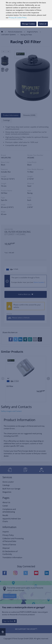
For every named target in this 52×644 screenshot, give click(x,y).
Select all (43, 24)
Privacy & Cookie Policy (18, 18)
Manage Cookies (28, 24)
